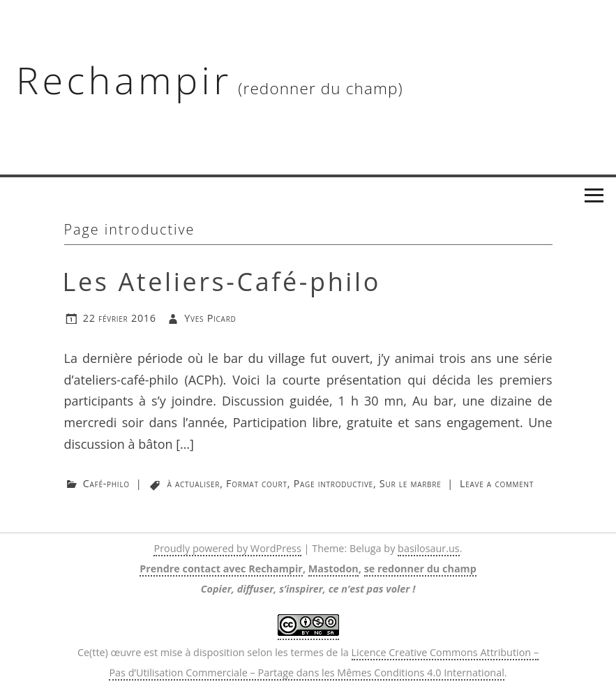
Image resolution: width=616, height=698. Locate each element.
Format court (257, 483)
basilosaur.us (429, 548)
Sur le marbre (411, 483)
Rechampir (124, 80)
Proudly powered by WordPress (227, 548)
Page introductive (333, 483)
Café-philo (106, 483)
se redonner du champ (420, 569)
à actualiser (194, 483)
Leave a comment (497, 483)
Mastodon (333, 569)
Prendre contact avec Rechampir (221, 569)
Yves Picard (210, 318)
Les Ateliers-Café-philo (222, 282)
